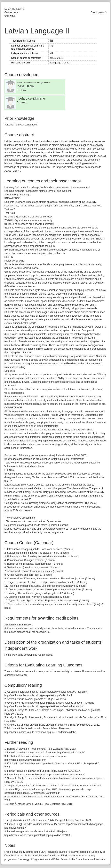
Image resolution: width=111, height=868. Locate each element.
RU (14, 9)
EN (10, 9)
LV (6, 9)
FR (22, 9)
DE (18, 9)
